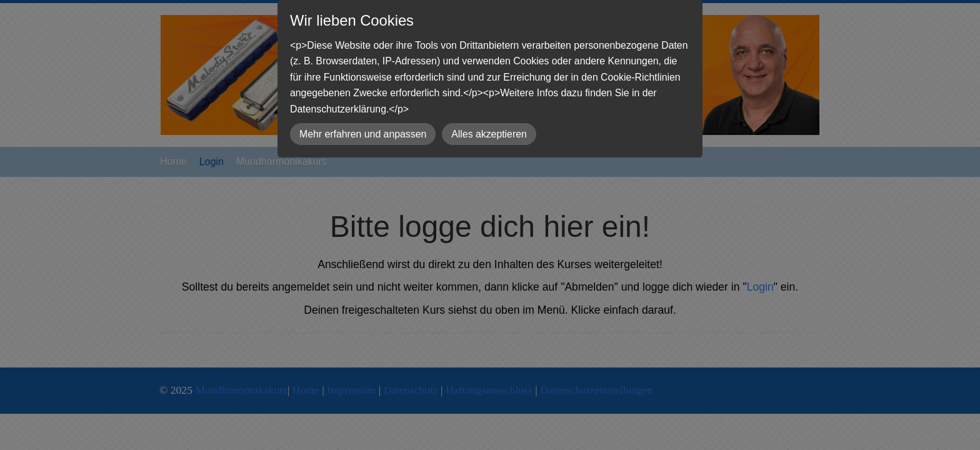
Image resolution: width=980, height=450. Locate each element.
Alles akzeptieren (489, 134)
